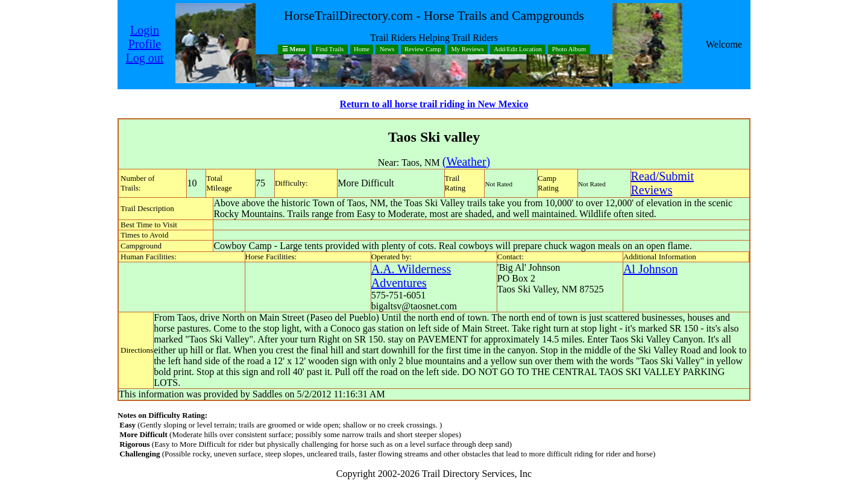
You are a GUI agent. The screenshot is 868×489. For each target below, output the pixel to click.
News (387, 50)
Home (362, 50)
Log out (145, 58)
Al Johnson (651, 269)
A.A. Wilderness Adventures (411, 276)
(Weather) (466, 162)
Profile (145, 44)
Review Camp (423, 50)
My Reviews (467, 50)
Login (145, 30)
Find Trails (330, 50)
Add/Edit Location (518, 50)
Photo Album (569, 50)
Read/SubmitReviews (662, 183)
